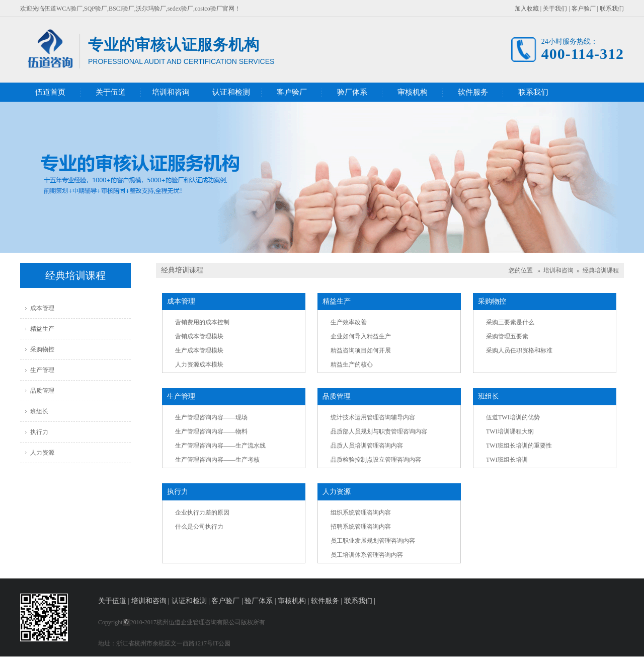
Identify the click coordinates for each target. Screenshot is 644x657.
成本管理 (42, 308)
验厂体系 (352, 92)
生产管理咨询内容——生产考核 (217, 460)
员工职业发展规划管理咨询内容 (373, 541)
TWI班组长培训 (507, 460)
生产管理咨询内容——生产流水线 (220, 446)
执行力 (39, 432)
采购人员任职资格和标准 (519, 350)
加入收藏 (527, 9)
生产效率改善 (349, 322)
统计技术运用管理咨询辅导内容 (373, 417)
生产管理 (42, 370)
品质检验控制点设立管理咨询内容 (376, 460)
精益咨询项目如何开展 (361, 350)
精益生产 (42, 329)
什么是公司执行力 (199, 527)
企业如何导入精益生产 (361, 336)
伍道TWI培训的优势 (513, 417)
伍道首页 (50, 92)
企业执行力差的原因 (202, 513)
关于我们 (555, 9)
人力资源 (42, 453)
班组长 (39, 411)
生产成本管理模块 (199, 350)
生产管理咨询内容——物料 (211, 431)
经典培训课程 (601, 270)
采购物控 (42, 349)
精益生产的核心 (352, 364)
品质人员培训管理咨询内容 (367, 446)
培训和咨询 (171, 92)
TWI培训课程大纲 (510, 431)
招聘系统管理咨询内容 (361, 527)
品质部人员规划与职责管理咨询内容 (379, 431)
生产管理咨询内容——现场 (211, 417)
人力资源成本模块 (199, 364)
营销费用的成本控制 (202, 322)
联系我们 (612, 9)
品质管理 (42, 391)
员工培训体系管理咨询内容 (367, 555)
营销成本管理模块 (199, 336)
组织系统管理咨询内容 (361, 513)
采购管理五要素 (507, 336)
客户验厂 (584, 9)
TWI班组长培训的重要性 (519, 446)
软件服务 (473, 92)
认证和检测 (231, 92)
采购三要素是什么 (510, 322)
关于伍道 (111, 92)
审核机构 (413, 92)
